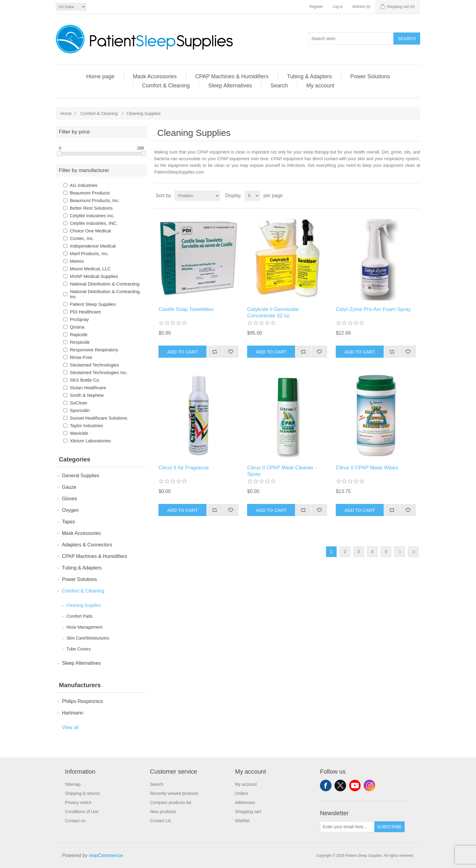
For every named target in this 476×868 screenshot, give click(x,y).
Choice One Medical (90, 231)
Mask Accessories (155, 76)
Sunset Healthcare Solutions (99, 418)
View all (70, 727)
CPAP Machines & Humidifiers (232, 76)
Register (316, 7)
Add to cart (183, 352)
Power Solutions (370, 76)
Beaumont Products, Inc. (95, 200)
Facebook (326, 785)
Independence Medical (93, 246)
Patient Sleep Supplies (93, 304)
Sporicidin (80, 410)
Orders (241, 793)
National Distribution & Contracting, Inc (105, 294)
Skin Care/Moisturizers (88, 638)
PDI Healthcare (85, 312)
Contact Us (160, 821)
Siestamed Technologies (94, 365)
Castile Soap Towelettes (186, 309)
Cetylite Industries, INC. (94, 223)
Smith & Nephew (87, 395)
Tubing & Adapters (309, 76)
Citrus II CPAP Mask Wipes (367, 468)
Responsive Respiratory (94, 350)
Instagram (369, 785)
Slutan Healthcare (88, 388)
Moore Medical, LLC (90, 269)
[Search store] (351, 39)
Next (400, 552)
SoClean (79, 403)
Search (407, 39)
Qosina (77, 327)
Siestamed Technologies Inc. (99, 372)
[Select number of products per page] (252, 196)
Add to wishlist (231, 352)
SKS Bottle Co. (85, 380)
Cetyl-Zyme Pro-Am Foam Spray (373, 309)
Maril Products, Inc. (89, 253)
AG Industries (84, 185)
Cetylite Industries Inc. (92, 216)
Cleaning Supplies (84, 605)
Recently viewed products (174, 793)
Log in (338, 7)
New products (163, 812)
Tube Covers (79, 649)
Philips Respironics (82, 701)
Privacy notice (78, 802)
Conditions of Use (82, 812)
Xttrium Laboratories (90, 441)
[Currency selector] (71, 7)
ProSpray (79, 319)
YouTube (355, 785)
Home (66, 113)
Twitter (340, 785)
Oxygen (70, 510)
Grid (404, 196)
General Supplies (81, 476)
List (415, 196)
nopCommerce (106, 855)
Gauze (69, 487)
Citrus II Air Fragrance (184, 468)
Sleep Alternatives (230, 86)
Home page (100, 76)
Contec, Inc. (82, 238)
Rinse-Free (81, 357)
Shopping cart (248, 812)
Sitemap (73, 784)
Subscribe (390, 827)
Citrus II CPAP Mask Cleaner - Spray (282, 471)
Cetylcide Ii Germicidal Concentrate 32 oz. (273, 312)
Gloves (70, 499)
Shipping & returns (82, 793)
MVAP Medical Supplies (94, 276)
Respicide (80, 342)
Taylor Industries (86, 426)
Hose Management (84, 627)
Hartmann (73, 713)
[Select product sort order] (197, 196)
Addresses (245, 802)
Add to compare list (214, 352)
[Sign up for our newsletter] (347, 827)
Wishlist (242, 821)
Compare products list (171, 802)
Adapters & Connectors (87, 545)
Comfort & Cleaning (166, 86)
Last (413, 552)
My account (320, 86)
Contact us (75, 821)
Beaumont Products (90, 193)
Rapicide (79, 334)
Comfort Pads (80, 616)
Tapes (68, 522)
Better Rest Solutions (91, 208)
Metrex (77, 261)
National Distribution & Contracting (105, 284)
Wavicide (79, 433)
